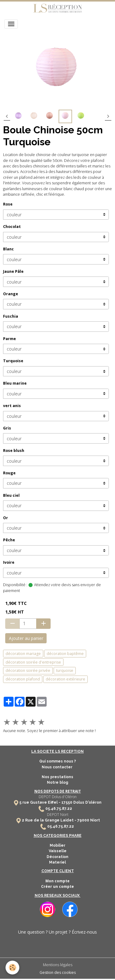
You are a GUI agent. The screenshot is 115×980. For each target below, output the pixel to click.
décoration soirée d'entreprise (33, 662)
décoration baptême (65, 654)
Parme (10, 339)
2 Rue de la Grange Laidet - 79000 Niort (61, 820)
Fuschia (11, 316)
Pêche (9, 540)
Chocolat (12, 227)
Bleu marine (15, 383)
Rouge (9, 473)
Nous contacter (57, 767)
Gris (7, 428)
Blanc (8, 249)
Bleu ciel (11, 495)
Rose (8, 204)
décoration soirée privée (28, 670)
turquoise (65, 670)
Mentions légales (58, 965)
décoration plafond (23, 679)
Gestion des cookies (58, 972)
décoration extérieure (65, 679)
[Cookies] (12, 968)
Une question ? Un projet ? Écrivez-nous (57, 932)
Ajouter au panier (26, 638)
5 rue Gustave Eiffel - (40, 802)
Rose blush (14, 451)
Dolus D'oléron (87, 802)
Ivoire (9, 562)
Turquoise (13, 361)
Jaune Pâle (13, 271)
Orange (11, 294)
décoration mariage (23, 654)
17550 (67, 802)
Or (6, 518)
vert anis (12, 406)
